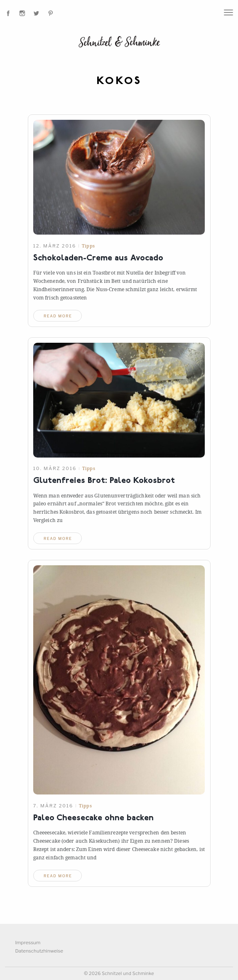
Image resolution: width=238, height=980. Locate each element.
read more (58, 316)
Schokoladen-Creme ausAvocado (98, 259)
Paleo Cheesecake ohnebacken (93, 818)
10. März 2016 (55, 468)
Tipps (88, 246)
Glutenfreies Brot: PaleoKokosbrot (104, 481)
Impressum (28, 943)
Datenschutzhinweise (39, 951)
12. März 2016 (55, 246)
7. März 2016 (53, 806)
